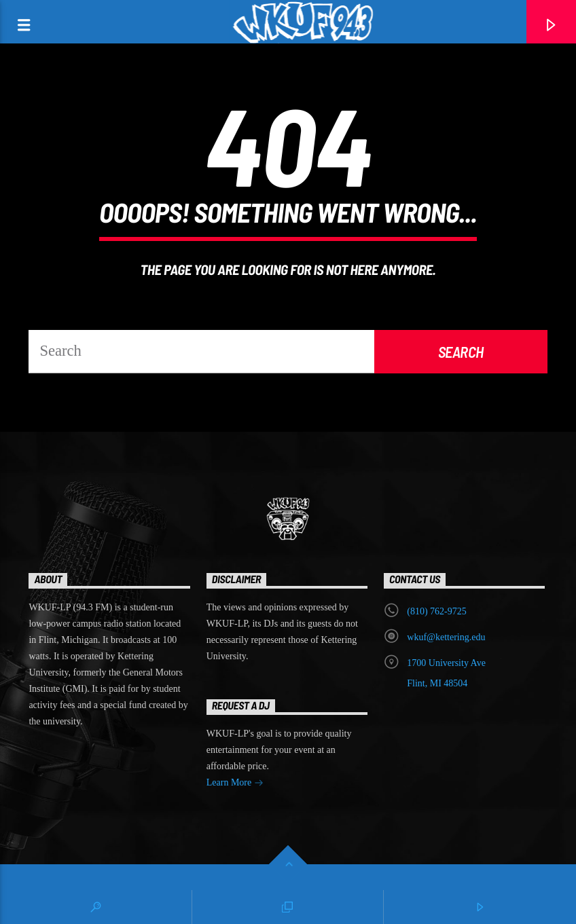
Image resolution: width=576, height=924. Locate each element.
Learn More (235, 784)
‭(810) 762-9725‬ (437, 611)
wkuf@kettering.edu (446, 637)
